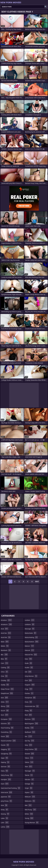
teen (29, 767)
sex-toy (30, 741)
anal (5, 629)
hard (5, 784)
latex (5, 818)
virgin (29, 788)
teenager (30, 771)
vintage (29, 784)
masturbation (32, 642)
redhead (30, 732)
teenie (29, 775)
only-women (31, 676)
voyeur (29, 792)
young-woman (32, 822)
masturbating (31, 637)
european (6, 719)
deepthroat (7, 693)
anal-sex (6, 633)
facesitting (6, 732)
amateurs (6, 624)
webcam (30, 797)
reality (29, 728)
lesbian (30, 620)
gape (5, 758)
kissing (5, 814)
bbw (4, 659)
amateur (6, 620)
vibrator (29, 779)
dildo (5, 702)
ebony (5, 706)
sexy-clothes (31, 749)
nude (29, 663)
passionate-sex (32, 706)
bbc (4, 655)
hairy (5, 771)
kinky (5, 810)
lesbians (30, 624)
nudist (29, 667)
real (28, 715)
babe (5, 642)
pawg (29, 711)
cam (5, 663)
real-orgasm (31, 723)
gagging (6, 749)
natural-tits (31, 655)
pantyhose (30, 698)
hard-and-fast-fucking (11, 788)
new (29, 659)
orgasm (30, 685)
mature (29, 646)
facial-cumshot (8, 741)
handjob (6, 779)
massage (30, 629)
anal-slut (6, 637)
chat (4, 676)
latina (5, 827)
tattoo (29, 762)
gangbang (6, 754)
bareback (6, 650)
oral (28, 680)
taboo (29, 758)
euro (5, 715)
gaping (5, 762)
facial (5, 736)
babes (5, 646)
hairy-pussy (7, 775)
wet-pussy (31, 810)
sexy (29, 745)
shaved (30, 754)
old (28, 672)
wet (28, 805)
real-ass (30, 719)
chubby (5, 680)
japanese (6, 797)
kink (4, 805)
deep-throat (7, 689)
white (29, 814)
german (6, 767)
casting (5, 667)
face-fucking (7, 728)
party (28, 702)
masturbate (31, 633)
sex (29, 736)
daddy (5, 685)
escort (5, 711)
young (29, 818)
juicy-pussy (7, 801)
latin (5, 822)
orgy (29, 689)
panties (29, 693)
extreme (6, 723)
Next (37, 581)
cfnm (5, 672)
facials (5, 745)
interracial (7, 792)
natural (30, 650)
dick (5, 698)
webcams (30, 801)
